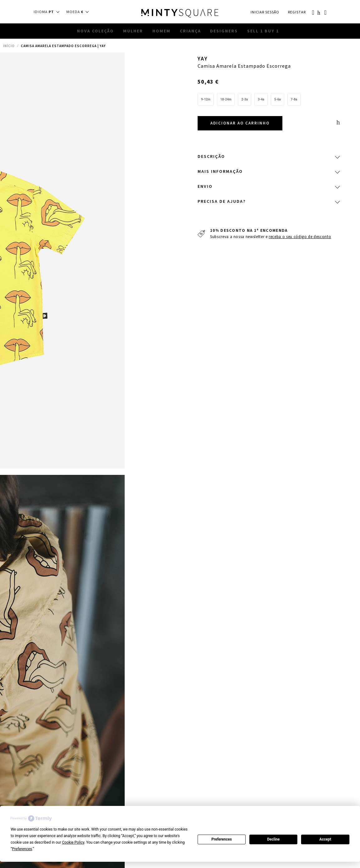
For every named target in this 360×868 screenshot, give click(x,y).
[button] (48, 12)
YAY (203, 60)
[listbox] (268, 103)
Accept (325, 839)
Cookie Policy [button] (73, 842)
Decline (273, 839)
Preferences (222, 839)
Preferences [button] (22, 849)
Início (9, 49)
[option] (206, 101)
